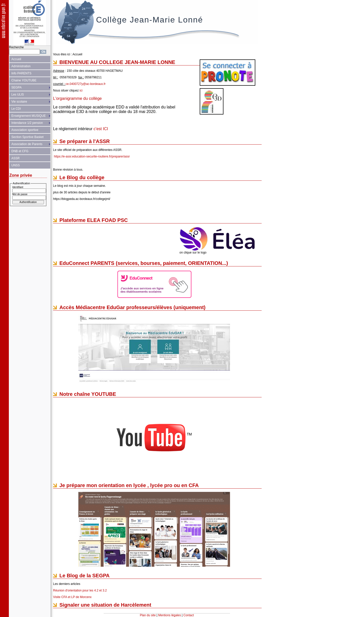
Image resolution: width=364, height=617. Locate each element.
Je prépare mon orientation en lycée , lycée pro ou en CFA (129, 485)
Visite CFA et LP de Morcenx (72, 597)
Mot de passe (20, 194)
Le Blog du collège (82, 177)
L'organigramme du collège (77, 98)
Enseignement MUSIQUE (29, 116)
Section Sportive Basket (27, 137)
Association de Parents (27, 144)
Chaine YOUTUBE (24, 80)
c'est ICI (101, 129)
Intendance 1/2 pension (27, 123)
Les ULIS (18, 95)
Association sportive (25, 130)
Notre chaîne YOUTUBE (88, 394)
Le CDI (16, 109)
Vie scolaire (19, 102)
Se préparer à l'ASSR (85, 141)
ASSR (16, 158)
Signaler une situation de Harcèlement (105, 605)
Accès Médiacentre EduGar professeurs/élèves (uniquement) (132, 307)
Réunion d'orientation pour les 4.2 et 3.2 (80, 590)
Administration (21, 66)
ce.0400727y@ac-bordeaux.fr (85, 84)
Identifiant (18, 187)
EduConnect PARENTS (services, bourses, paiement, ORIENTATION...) (144, 263)
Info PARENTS (21, 73)
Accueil (16, 59)
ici (81, 90)
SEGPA (16, 87)
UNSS (16, 165)
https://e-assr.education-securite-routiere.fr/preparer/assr (92, 156)
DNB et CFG (20, 151)
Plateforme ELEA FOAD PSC (94, 220)
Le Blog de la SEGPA (85, 576)
